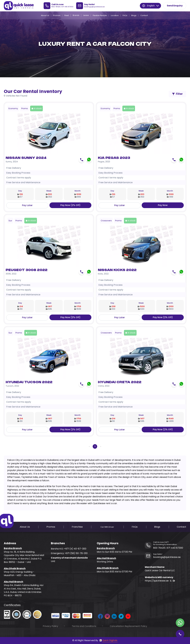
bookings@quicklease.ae (94, 7)
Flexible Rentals (100, 15)
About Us (45, 15)
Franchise (77, 527)
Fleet (67, 15)
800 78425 (56, 7)
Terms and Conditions (84, 626)
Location (115, 15)
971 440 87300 (67, 7)
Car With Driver (107, 527)
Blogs (134, 15)
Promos (57, 15)
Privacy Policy (50, 626)
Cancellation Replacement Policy (128, 626)
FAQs (125, 15)
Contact (144, 15)
